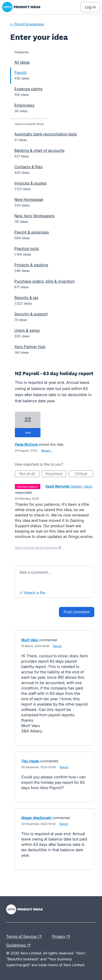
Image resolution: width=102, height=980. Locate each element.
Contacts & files (29, 167)
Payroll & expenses (32, 232)
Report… (47, 451)
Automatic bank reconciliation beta (45, 134)
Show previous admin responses (38, 548)
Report (57, 646)
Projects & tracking (31, 265)
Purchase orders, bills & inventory (45, 281)
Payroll (21, 72)
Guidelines (19, 946)
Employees (24, 105)
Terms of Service (25, 937)
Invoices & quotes (30, 183)
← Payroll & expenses (27, 24)
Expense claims (28, 89)
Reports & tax (26, 298)
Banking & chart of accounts (39, 150)
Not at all (29, 474)
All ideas (22, 62)
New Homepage (29, 199)
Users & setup (27, 330)
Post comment (77, 612)
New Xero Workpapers (34, 216)
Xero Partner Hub (30, 347)
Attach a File (35, 593)
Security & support (31, 314)
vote (28, 433)
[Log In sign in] (90, 7)
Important (56, 474)
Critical (84, 474)
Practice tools (27, 249)
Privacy (62, 937)
